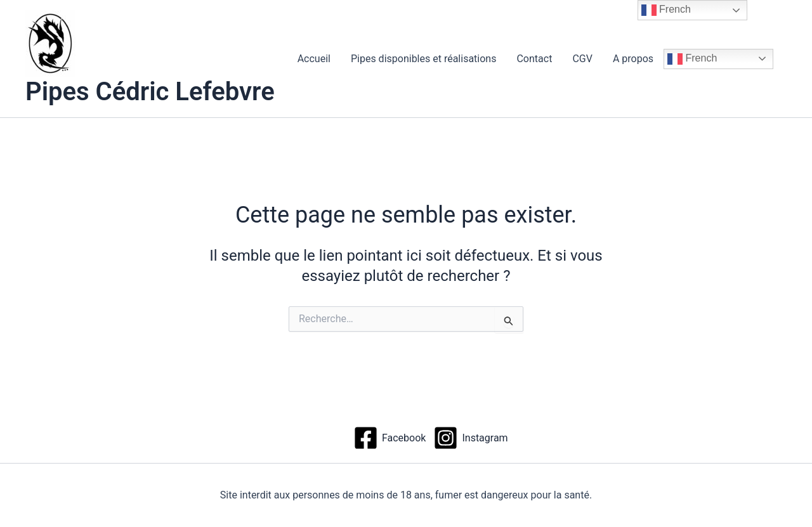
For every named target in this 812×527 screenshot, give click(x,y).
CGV (582, 59)
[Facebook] (390, 438)
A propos (633, 59)
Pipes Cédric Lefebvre (150, 92)
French (692, 59)
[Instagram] (470, 438)
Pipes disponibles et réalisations (424, 59)
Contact (534, 59)
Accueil (314, 59)
